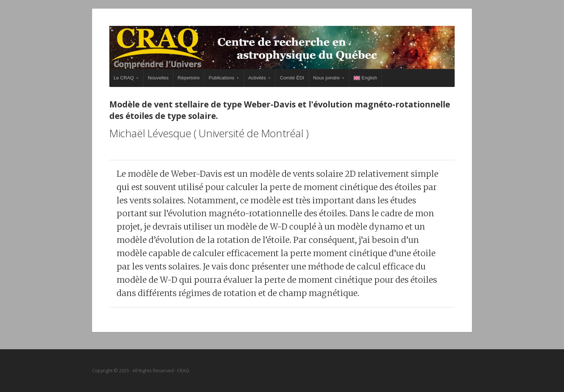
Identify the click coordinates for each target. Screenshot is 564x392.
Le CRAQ (124, 78)
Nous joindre (327, 78)
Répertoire (189, 78)
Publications (221, 78)
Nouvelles (158, 78)
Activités (257, 78)
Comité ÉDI (292, 78)
